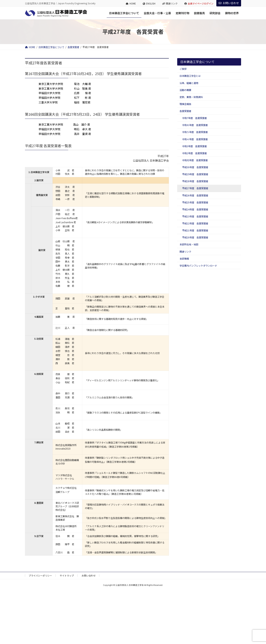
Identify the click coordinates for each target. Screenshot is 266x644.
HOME (131, 3)
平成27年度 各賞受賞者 (195, 188)
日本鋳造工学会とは (190, 76)
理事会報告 (185, 104)
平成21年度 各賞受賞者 (195, 230)
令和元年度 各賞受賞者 (195, 160)
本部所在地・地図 (189, 244)
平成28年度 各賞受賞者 (195, 181)
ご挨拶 (183, 69)
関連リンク (170, 3)
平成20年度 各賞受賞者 (195, 237)
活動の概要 (185, 90)
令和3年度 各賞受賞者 (194, 146)
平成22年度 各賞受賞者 (195, 223)
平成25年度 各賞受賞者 (195, 202)
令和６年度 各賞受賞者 (195, 125)
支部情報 (184, 259)
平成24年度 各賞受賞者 (195, 209)
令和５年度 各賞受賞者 (195, 132)
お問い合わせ (229, 3)
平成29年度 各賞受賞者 (195, 174)
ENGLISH (149, 3)
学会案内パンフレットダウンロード (198, 266)
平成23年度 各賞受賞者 (195, 216)
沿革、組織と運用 (189, 83)
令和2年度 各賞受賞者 (194, 153)
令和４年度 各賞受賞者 (195, 139)
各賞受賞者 (185, 111)
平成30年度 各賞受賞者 (195, 167)
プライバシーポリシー (40, 575)
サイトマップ (67, 575)
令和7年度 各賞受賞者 (194, 118)
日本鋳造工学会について (197, 62)
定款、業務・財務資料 (191, 97)
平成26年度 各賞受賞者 (195, 195)
